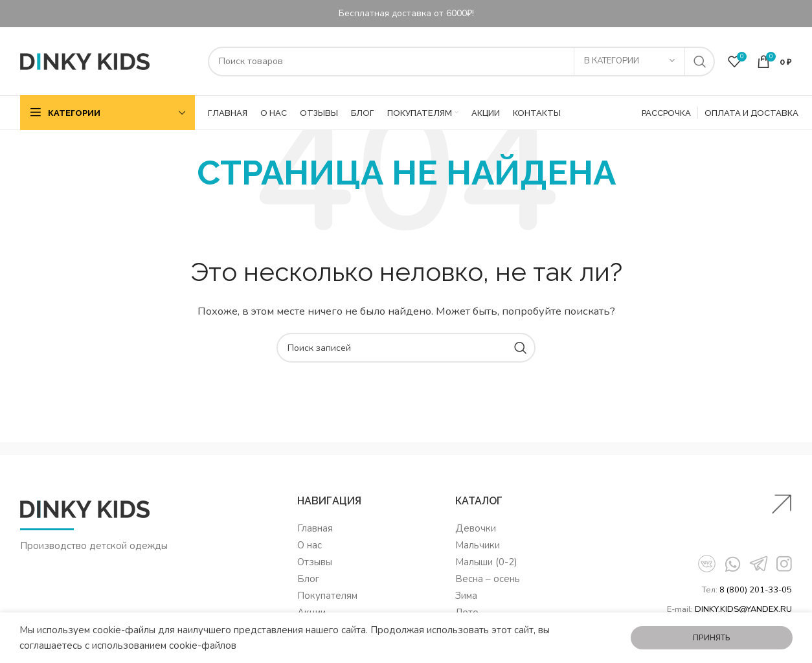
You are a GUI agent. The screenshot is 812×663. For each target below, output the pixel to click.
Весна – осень (488, 579)
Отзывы (315, 562)
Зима (466, 596)
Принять (712, 638)
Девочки (476, 528)
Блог (308, 579)
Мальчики (478, 545)
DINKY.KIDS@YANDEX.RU (743, 609)
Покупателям (327, 596)
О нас (310, 545)
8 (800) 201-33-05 (756, 590)
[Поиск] (461, 62)
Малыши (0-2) (486, 562)
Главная (315, 528)
